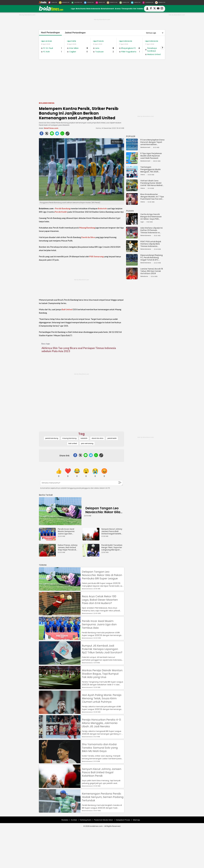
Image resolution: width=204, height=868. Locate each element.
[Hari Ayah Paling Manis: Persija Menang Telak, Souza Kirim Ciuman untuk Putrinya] (60, 713)
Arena (118, 9)
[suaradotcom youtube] (158, 9)
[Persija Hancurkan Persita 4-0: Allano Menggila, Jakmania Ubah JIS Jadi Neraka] (60, 737)
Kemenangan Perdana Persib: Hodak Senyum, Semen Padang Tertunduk (103, 797)
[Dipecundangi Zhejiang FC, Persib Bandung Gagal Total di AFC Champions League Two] (132, 264)
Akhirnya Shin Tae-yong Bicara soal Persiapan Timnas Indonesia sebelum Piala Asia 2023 (79, 350)
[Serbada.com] (160, 3)
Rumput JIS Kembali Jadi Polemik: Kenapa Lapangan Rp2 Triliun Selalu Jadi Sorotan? (102, 649)
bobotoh (84, 438)
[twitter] (47, 134)
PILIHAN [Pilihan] (130, 211)
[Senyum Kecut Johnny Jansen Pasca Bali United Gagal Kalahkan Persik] (92, 539)
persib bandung (52, 438)
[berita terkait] (46, 494)
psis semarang (87, 443)
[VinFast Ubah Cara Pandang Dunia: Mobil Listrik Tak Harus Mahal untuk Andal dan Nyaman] (132, 190)
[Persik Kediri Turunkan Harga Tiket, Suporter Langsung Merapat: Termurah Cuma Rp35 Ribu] (92, 555)
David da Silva (88, 237)
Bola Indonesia (93, 9)
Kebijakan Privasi (123, 820)
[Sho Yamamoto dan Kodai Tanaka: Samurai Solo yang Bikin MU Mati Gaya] (60, 762)
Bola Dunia (81, 9)
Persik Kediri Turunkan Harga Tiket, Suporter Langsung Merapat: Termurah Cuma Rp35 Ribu (112, 547)
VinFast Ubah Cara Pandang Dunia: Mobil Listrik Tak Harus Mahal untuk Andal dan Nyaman (152, 183)
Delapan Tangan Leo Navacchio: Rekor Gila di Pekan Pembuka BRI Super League (103, 514)
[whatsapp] (62, 134)
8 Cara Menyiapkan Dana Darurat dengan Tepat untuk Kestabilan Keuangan (152, 142)
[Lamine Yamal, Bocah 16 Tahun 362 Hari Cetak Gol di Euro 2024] (132, 278)
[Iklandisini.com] (148, 3)
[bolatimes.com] (51, 10)
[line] (52, 134)
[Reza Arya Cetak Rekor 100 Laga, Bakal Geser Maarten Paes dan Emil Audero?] (60, 614)
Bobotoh (102, 208)
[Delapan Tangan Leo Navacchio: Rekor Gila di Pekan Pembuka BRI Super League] (60, 511)
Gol (135, 9)
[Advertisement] (102, 80)
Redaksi (65, 820)
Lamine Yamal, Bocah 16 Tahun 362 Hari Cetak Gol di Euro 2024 (152, 271)
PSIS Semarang (96, 256)
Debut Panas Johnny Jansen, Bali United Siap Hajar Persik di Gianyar (68, 547)
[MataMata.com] (64, 3)
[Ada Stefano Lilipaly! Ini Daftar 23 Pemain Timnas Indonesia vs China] (132, 237)
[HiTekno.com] (89, 3)
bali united (73, 443)
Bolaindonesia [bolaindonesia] (47, 103)
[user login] (147, 10)
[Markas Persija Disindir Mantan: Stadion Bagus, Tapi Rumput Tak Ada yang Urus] (60, 688)
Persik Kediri (61, 212)
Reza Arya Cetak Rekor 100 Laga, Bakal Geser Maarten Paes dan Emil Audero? (100, 600)
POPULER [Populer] (131, 136)
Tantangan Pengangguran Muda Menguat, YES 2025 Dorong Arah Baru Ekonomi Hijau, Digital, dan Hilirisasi (151, 169)
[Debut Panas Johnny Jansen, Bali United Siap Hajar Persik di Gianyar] (48, 555)
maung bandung (69, 438)
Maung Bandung (87, 228)
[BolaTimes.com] (77, 3)
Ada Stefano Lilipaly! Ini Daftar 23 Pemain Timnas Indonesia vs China (152, 230)
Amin (41, 128)
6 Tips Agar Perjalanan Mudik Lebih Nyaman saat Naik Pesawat (151, 156)
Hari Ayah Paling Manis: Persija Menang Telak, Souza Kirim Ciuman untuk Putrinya (102, 698)
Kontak (74, 820)
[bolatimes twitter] (155, 9)
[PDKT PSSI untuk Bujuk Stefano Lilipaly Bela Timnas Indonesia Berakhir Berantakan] (132, 251)
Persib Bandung (63, 208)
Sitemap (136, 820)
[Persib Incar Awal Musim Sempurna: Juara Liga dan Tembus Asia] (48, 539)
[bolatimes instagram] (162, 9)
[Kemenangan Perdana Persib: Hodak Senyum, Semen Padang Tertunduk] (60, 811)
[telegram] (57, 134)
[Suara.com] (53, 3)
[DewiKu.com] (100, 3)
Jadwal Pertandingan (75, 33)
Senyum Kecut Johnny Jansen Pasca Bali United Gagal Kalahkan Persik (112, 531)
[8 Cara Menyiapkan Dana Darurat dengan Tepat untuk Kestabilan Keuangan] (132, 149)
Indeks (140, 9)
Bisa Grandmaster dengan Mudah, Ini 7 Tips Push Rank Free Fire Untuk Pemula (152, 197)
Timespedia (127, 9)
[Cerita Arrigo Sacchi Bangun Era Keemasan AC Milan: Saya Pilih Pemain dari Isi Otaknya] (132, 224)
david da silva (97, 438)
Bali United (67, 309)
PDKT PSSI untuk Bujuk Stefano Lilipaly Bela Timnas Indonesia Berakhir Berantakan (151, 244)
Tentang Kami (85, 820)
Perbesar (117, 142)
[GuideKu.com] (124, 3)
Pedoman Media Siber (104, 820)
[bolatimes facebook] (151, 9)
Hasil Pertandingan (50, 33)
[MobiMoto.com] (112, 3)
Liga (73, 9)
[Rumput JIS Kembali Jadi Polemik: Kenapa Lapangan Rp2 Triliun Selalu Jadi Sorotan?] (60, 663)
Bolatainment (108, 9)
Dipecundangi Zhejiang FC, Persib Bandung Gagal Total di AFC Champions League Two (152, 257)
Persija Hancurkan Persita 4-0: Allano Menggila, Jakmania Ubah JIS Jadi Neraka (102, 723)
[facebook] (42, 134)
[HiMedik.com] (136, 3)
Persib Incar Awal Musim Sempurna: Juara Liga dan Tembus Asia (66, 531)
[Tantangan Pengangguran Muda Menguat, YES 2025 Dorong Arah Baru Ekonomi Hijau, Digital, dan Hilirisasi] (132, 176)
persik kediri (112, 438)
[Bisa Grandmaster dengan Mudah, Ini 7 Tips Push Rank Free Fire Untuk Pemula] (132, 204)
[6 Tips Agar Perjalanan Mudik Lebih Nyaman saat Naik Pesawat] (132, 163)
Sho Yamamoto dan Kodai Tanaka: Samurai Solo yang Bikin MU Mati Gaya (100, 748)
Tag (82, 434)
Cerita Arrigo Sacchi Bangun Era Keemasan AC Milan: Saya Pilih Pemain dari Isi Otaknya (152, 217)
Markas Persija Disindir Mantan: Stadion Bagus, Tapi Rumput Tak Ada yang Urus (102, 674)
